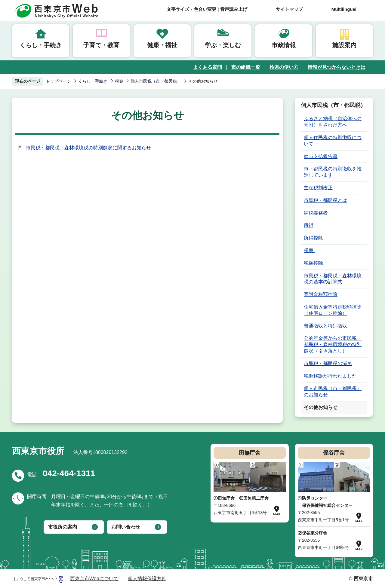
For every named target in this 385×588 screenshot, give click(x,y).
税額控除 (313, 263)
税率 (309, 250)
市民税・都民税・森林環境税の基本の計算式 (333, 279)
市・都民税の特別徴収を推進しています (333, 172)
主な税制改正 (318, 188)
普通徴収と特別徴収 (325, 326)
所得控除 (313, 238)
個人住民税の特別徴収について (333, 141)
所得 (309, 225)
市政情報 (284, 45)
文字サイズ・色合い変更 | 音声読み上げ (207, 9)
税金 (119, 81)
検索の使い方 (284, 67)
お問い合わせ (126, 527)
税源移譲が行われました (330, 376)
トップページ (58, 81)
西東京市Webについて (94, 579)
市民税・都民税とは (325, 200)
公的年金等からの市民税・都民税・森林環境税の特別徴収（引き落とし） (333, 344)
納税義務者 (316, 213)
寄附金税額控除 (321, 294)
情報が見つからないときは (337, 67)
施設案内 (344, 45)
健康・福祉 (162, 45)
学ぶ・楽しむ (223, 45)
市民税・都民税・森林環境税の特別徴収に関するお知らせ (88, 148)
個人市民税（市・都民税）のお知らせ (333, 391)
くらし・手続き (41, 45)
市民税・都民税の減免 (328, 363)
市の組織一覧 (246, 67)
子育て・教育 (101, 45)
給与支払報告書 (321, 156)
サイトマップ (289, 9)
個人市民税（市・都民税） (156, 81)
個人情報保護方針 (147, 579)
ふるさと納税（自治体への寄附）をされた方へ (333, 122)
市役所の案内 (63, 527)
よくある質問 (208, 67)
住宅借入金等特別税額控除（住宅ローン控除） (333, 310)
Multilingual (344, 9)
